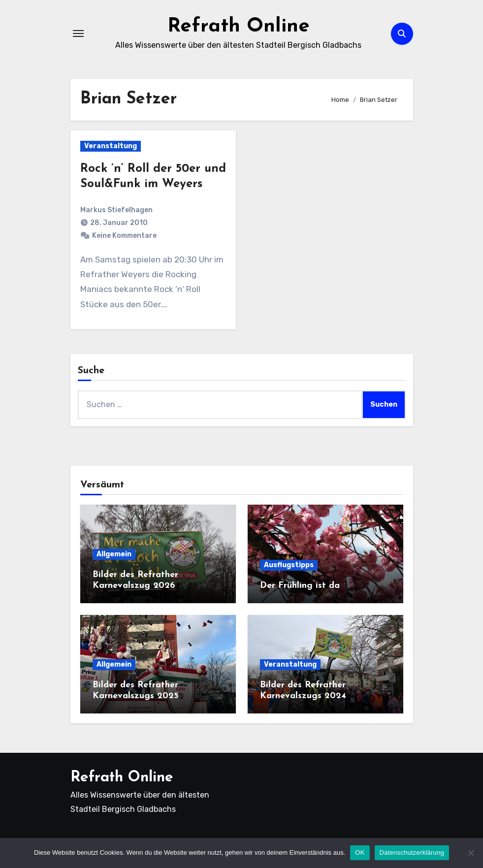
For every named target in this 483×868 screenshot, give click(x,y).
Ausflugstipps (289, 565)
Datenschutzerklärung (412, 852)
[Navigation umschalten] (78, 33)
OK (360, 852)
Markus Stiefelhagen (116, 210)
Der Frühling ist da (300, 586)
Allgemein (114, 554)
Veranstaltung (111, 146)
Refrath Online (239, 27)
